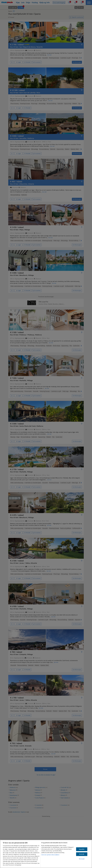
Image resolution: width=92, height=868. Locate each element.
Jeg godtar (82, 849)
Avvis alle (82, 854)
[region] (46, 854)
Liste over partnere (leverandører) (50, 855)
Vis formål (82, 859)
